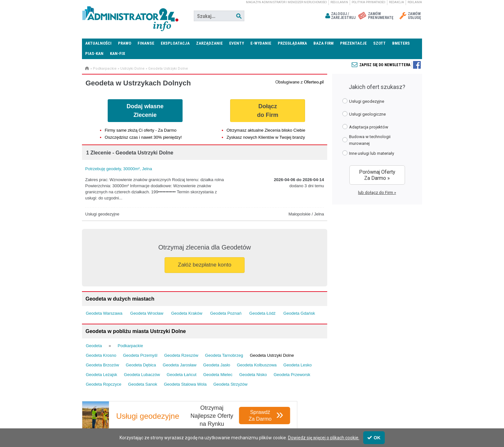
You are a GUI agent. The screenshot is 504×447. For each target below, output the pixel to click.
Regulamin (339, 2)
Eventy (237, 43)
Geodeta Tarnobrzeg (224, 355)
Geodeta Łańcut (182, 375)
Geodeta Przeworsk (292, 375)
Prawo (125, 43)
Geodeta (94, 346)
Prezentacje (353, 43)
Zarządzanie (209, 43)
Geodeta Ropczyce (104, 384)
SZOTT (379, 43)
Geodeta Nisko (253, 375)
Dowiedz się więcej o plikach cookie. (324, 438)
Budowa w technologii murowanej (366, 140)
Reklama (415, 2)
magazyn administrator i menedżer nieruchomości (286, 2)
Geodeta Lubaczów (142, 375)
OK (374, 438)
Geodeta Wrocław (147, 313)
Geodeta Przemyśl (140, 355)
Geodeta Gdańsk (299, 313)
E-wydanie (261, 43)
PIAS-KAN (94, 53)
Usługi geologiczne (364, 114)
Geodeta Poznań (226, 313)
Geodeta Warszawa (104, 313)
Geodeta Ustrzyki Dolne (168, 69)
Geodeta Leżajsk (102, 375)
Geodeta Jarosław (180, 365)
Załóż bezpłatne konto (204, 265)
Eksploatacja (175, 43)
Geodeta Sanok (143, 384)
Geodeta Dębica (141, 365)
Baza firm (324, 43)
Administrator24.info (130, 16)
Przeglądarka (292, 43)
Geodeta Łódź (263, 313)
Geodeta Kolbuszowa (257, 365)
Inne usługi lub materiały (368, 153)
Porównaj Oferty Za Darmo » (377, 175)
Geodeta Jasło (217, 365)
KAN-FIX (117, 53)
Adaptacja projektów (365, 127)
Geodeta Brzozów (102, 365)
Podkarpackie (105, 69)
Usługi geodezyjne (363, 101)
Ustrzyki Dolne (132, 69)
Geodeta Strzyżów (230, 384)
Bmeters (401, 43)
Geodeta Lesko (298, 365)
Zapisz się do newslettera (385, 65)
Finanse (146, 43)
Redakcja (396, 2)
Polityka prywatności (369, 2)
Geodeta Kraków (187, 313)
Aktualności (98, 43)
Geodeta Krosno (101, 355)
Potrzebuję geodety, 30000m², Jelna (119, 169)
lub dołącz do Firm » (377, 193)
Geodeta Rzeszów (181, 355)
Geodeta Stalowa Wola (185, 384)
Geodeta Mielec (218, 375)
